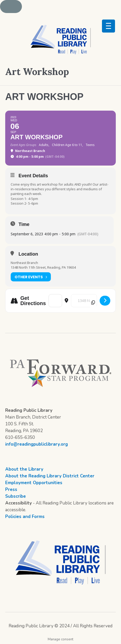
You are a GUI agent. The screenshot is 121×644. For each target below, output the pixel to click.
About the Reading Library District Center (50, 476)
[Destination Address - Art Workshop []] (84, 301)
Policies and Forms (25, 517)
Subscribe (16, 496)
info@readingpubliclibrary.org (37, 444)
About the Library (24, 469)
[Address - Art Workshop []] (55, 301)
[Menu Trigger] (108, 26)
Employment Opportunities (34, 483)
